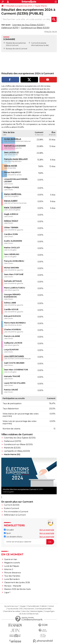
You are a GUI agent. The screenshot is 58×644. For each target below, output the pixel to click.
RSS (21, 609)
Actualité (9, 530)
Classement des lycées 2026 (17, 582)
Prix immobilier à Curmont (16, 512)
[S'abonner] (29, 542)
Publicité (43, 606)
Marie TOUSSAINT (12, 207)
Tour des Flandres (12, 576)
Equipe (23, 606)
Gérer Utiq (25, 611)
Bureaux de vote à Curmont (17, 49)
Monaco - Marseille (13, 586)
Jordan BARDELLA (13, 139)
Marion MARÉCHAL (13, 194)
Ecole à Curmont (11, 508)
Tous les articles (13, 609)
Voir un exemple (47, 530)
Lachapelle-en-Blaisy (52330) (17, 451)
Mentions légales (37, 611)
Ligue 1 (7, 592)
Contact (51, 606)
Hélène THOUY (11, 221)
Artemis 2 (9, 569)
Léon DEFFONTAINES (14, 356)
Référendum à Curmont (15, 515)
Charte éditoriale (33, 606)
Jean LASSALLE (11, 152)
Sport (7, 533)
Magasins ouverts (12, 563)
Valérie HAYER (10, 166)
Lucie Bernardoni (12, 579)
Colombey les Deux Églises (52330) (28, 25)
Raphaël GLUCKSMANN (15, 146)
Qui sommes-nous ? (12, 606)
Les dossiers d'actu (13, 537)
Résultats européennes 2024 (19, 6)
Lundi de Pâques (12, 566)
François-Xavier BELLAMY (16, 159)
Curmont (35, 43)
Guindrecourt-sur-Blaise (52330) (35, 28)
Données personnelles (43, 609)
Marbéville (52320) (12, 448)
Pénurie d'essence (13, 573)
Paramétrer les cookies (12, 611)
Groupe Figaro (49, 611)
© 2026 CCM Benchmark (29, 614)
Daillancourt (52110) (10, 28)
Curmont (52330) (12, 505)
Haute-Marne (41, 6)
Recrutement (29, 609)
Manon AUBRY (11, 201)
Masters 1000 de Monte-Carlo (18, 589)
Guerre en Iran (11, 559)
